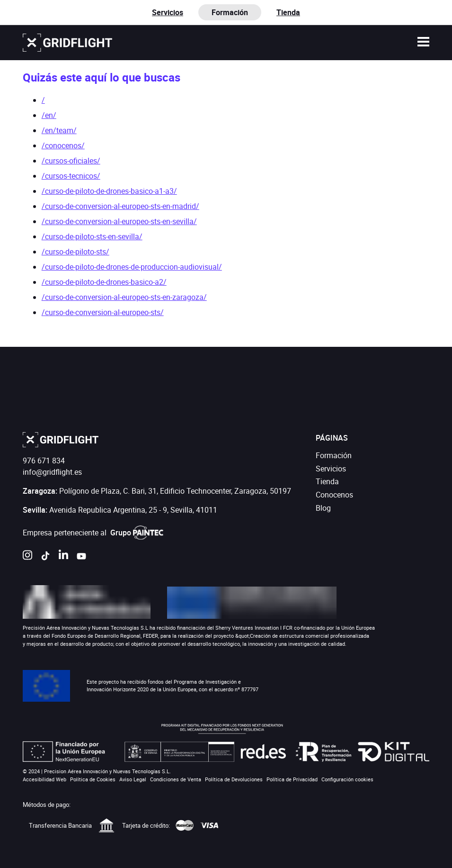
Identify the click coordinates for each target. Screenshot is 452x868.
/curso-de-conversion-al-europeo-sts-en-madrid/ (120, 206)
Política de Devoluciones (234, 779)
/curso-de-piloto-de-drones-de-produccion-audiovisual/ (132, 267)
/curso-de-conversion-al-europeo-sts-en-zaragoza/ (124, 297)
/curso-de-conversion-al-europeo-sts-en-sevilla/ (119, 221)
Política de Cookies (93, 779)
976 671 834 (44, 461)
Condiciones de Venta (176, 779)
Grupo (137, 533)
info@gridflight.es (52, 472)
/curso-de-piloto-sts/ (75, 252)
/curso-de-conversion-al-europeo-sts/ (103, 312)
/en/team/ (59, 130)
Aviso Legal (133, 779)
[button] (424, 43)
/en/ (49, 115)
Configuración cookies (347, 779)
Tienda (288, 12)
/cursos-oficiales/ (71, 161)
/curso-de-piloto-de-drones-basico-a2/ (104, 282)
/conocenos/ (63, 145)
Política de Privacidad (292, 779)
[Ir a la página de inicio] (67, 43)
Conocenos (334, 495)
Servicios (168, 12)
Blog (323, 508)
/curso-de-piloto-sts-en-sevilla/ (92, 236)
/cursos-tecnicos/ (71, 176)
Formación (334, 455)
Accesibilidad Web (44, 779)
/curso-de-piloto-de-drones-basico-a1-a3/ (109, 191)
